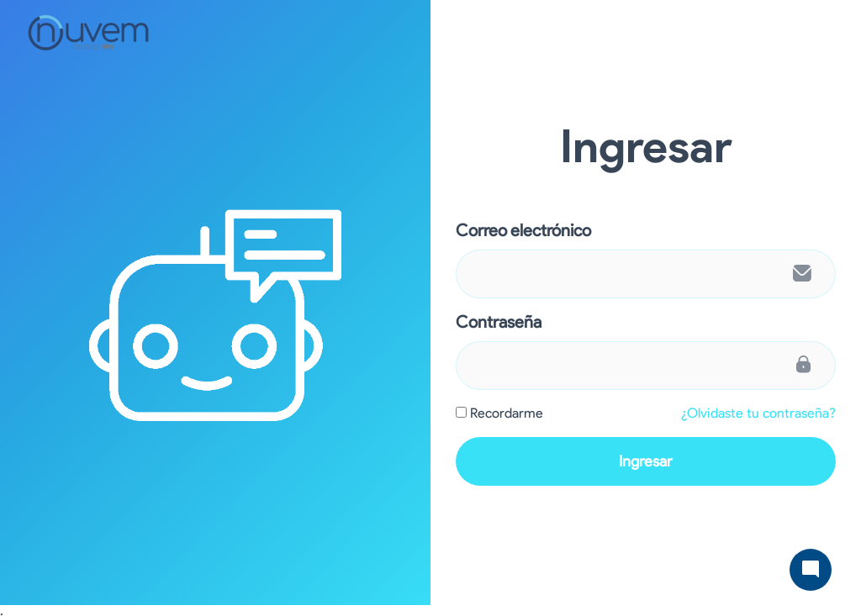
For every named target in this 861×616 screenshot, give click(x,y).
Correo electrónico (523, 230)
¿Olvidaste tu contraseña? (758, 413)
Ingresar (646, 461)
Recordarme (507, 413)
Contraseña (499, 322)
